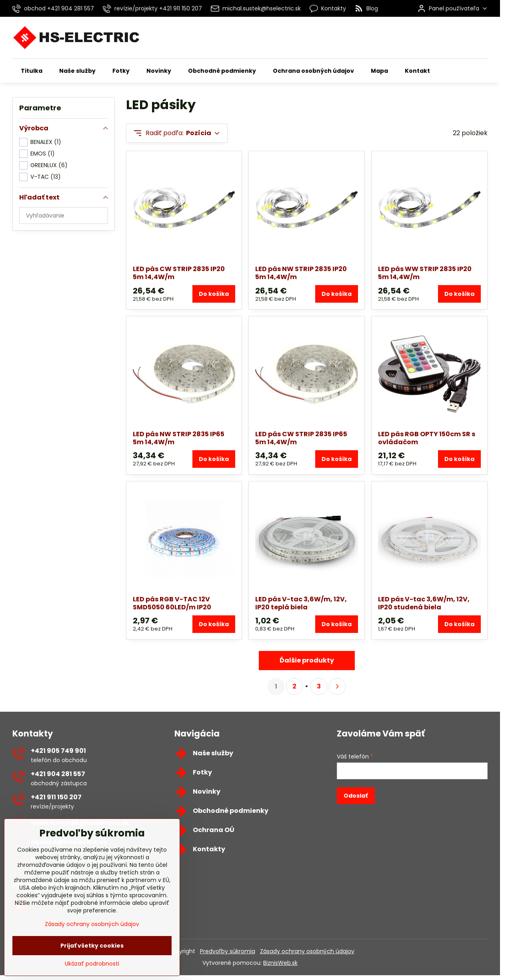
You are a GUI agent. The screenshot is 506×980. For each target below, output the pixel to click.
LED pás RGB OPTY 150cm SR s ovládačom (427, 438)
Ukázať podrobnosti (92, 976)
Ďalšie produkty (307, 660)
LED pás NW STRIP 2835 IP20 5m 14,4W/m (301, 273)
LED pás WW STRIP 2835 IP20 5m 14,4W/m (425, 273)
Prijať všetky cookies (92, 958)
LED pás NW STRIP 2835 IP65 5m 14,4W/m (179, 438)
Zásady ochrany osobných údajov (307, 951)
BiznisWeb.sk (280, 963)
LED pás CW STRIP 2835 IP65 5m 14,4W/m (301, 438)
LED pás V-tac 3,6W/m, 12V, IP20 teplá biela (301, 603)
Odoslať (356, 796)
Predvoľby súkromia (228, 951)
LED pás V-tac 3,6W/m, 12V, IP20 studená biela (424, 603)
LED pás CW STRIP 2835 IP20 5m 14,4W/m (179, 273)
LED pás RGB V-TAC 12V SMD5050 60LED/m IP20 (172, 603)
